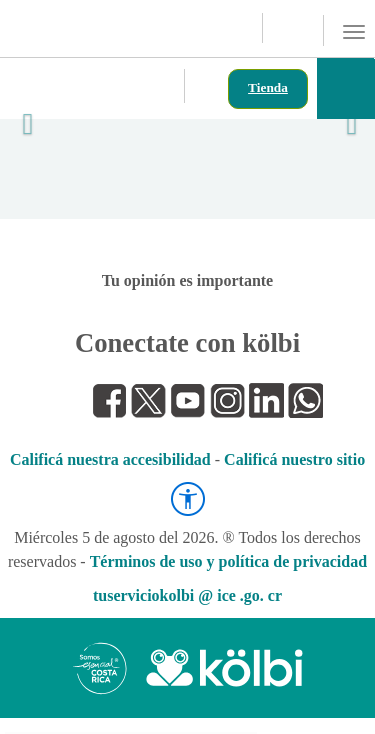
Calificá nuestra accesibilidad (110, 459)
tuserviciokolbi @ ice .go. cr (187, 595)
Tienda (268, 87)
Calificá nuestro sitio (294, 459)
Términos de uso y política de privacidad (228, 561)
